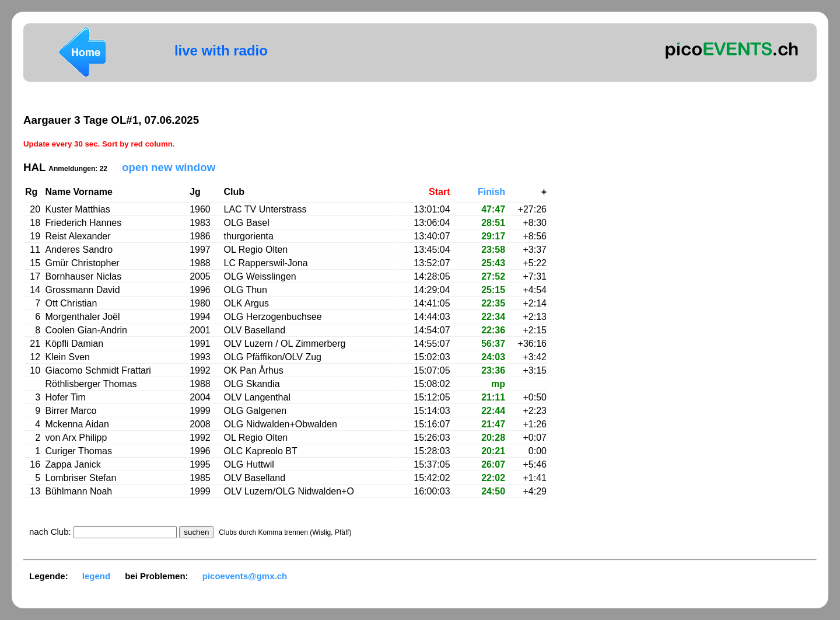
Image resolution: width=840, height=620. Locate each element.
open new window (169, 167)
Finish (491, 192)
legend (96, 576)
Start (439, 192)
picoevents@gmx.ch (245, 576)
